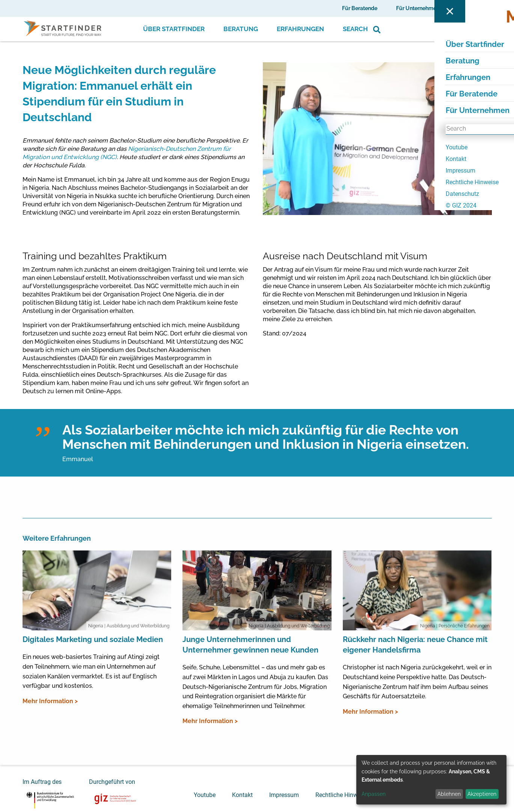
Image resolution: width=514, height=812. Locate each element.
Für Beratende (360, 8)
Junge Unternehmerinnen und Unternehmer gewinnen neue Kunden (250, 645)
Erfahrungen (300, 29)
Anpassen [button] (374, 794)
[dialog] (431, 780)
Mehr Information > (50, 701)
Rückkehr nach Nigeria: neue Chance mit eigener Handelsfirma (415, 645)
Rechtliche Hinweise (342, 795)
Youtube (205, 795)
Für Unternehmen (418, 8)
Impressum (284, 795)
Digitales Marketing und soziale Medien (93, 639)
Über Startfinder (174, 29)
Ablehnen (449, 794)
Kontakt (242, 795)
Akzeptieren (482, 794)
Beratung (241, 29)
